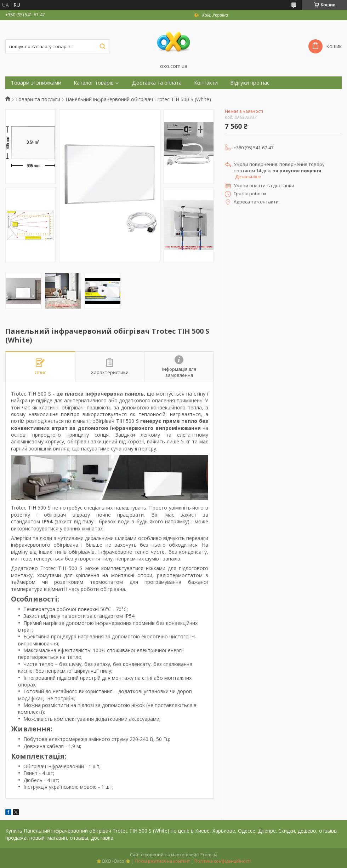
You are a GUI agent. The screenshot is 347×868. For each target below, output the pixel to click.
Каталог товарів (94, 83)
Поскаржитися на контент (163, 861)
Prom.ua (209, 855)
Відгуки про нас (250, 83)
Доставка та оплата (157, 83)
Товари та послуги (38, 99)
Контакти (206, 83)
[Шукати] (102, 46)
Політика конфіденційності (223, 861)
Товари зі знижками (36, 83)
